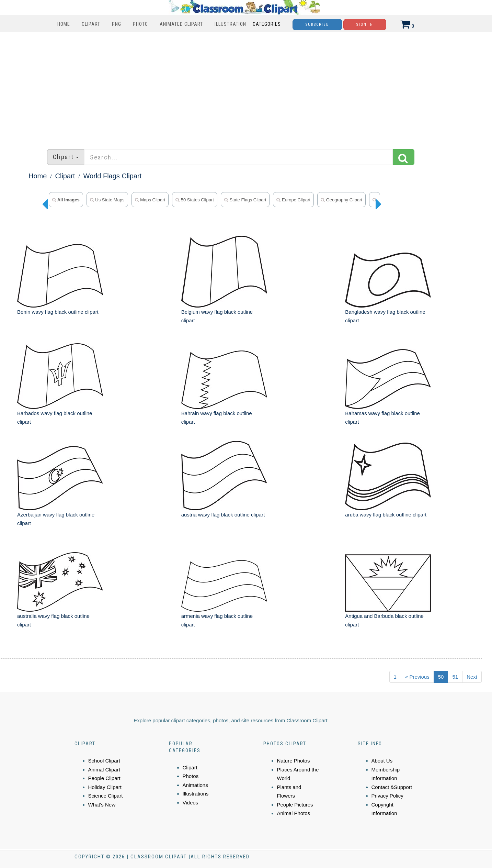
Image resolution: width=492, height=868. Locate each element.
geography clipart (341, 200)
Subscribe (317, 25)
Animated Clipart (181, 24)
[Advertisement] (246, 87)
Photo (140, 24)
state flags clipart (245, 200)
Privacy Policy (387, 796)
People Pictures (295, 805)
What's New (102, 805)
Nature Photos (294, 761)
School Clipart (104, 761)
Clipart (91, 24)
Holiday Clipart (105, 787)
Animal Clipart (104, 770)
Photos (191, 776)
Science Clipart (106, 796)
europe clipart (293, 200)
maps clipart (150, 200)
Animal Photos (294, 813)
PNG (117, 24)
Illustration (230, 24)
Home (64, 24)
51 (455, 677)
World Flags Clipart (113, 176)
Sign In (365, 25)
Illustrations (196, 794)
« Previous (417, 677)
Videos (191, 803)
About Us (382, 761)
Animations (195, 785)
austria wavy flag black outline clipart (223, 515)
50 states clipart (195, 200)
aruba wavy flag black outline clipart (386, 515)
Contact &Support (392, 787)
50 (441, 677)
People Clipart (104, 778)
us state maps (107, 200)
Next (472, 677)
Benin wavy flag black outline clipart (58, 312)
